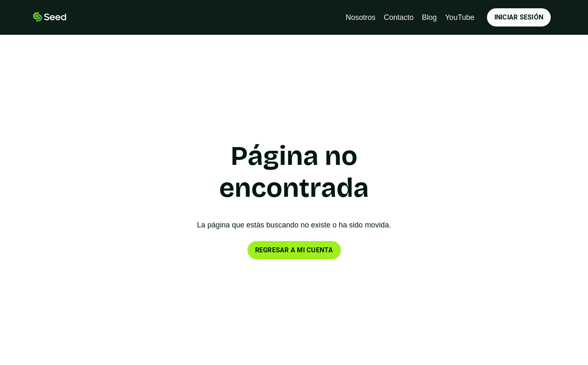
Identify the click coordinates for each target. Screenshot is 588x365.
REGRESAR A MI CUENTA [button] (294, 250)
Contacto (399, 17)
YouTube (460, 17)
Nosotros (361, 17)
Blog (429, 17)
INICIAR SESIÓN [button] (519, 17)
